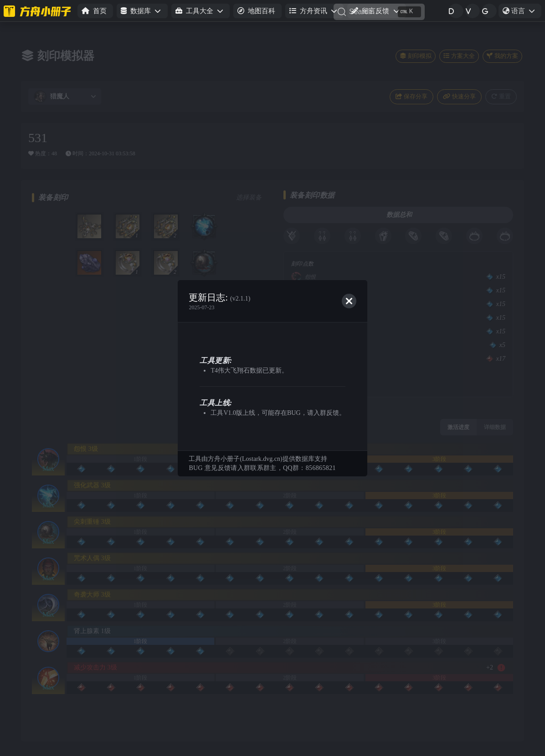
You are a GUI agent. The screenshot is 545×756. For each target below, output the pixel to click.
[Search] (379, 12)
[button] (142, 11)
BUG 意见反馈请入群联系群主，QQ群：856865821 (262, 468)
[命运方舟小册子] (39, 11)
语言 (522, 12)
